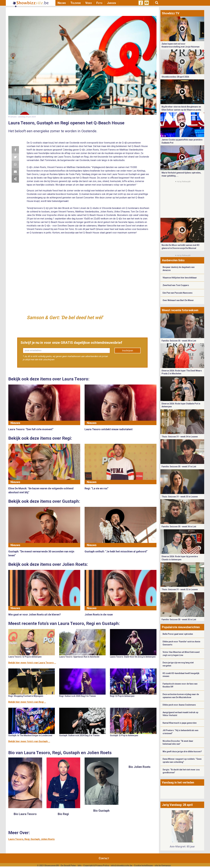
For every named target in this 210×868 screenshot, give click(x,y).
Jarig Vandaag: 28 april (177, 805)
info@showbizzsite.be (122, 866)
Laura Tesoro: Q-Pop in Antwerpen (25, 657)
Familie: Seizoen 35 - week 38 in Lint (179, 341)
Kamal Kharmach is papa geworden (180, 723)
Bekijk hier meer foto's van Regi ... (27, 702)
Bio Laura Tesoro (25, 814)
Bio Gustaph (101, 811)
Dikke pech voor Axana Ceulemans (179, 705)
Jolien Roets (48, 839)
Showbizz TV (171, 13)
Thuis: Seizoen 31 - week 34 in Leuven (180, 437)
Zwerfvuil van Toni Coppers (176, 285)
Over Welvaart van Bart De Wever (178, 300)
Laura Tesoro (16, 839)
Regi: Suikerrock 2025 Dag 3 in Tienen (78, 696)
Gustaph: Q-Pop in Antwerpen (124, 735)
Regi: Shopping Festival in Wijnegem (26, 696)
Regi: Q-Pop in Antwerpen (122, 696)
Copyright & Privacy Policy (96, 866)
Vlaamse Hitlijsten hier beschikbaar (180, 278)
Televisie (76, 3)
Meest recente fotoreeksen (180, 310)
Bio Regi (63, 814)
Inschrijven (128, 351)
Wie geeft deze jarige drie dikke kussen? (182, 752)
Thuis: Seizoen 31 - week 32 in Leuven (180, 589)
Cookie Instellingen (143, 866)
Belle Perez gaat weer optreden (178, 634)
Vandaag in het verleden (178, 782)
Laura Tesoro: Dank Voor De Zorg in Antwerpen (133, 657)
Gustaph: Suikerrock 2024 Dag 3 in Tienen (79, 735)
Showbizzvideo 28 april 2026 (175, 77)
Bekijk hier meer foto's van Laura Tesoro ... (32, 663)
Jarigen (111, 3)
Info (80, 866)
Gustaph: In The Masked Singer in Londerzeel (30, 735)
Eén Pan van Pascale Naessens (178, 293)
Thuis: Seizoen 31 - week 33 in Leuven (180, 497)
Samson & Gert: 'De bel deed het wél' (65, 318)
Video (89, 3)
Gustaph (35, 839)
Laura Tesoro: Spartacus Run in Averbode (79, 657)
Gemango (166, 866)
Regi (27, 839)
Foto (99, 3)
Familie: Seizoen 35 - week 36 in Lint (179, 527)
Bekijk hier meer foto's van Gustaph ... (29, 741)
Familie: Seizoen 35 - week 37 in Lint (179, 467)
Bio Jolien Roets (140, 767)
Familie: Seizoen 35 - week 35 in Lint (179, 620)
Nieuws (62, 3)
